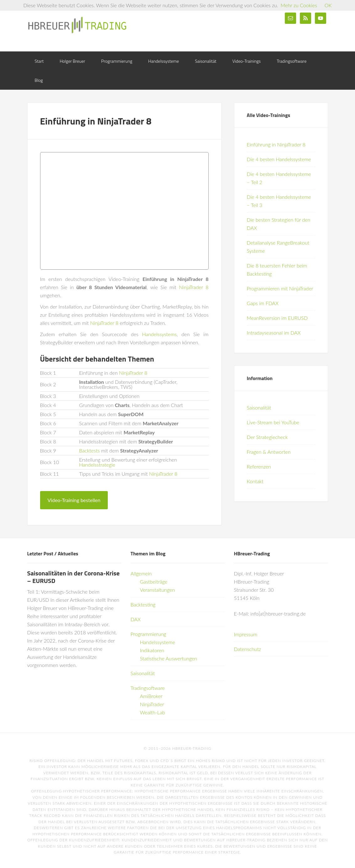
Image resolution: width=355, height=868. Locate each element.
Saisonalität (259, 408)
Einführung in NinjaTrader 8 (276, 144)
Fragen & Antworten (269, 452)
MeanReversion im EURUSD (277, 318)
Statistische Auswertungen (169, 658)
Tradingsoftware (148, 688)
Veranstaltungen (158, 590)
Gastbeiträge (154, 582)
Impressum (246, 634)
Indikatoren (152, 650)
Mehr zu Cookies (299, 5)
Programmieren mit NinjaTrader (280, 288)
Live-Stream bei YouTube (273, 422)
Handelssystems (159, 334)
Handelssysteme (158, 642)
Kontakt (255, 481)
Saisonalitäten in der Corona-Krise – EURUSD (73, 577)
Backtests (90, 450)
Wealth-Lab (153, 712)
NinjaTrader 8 (194, 287)
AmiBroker (151, 696)
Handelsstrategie (97, 465)
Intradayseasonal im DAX (274, 333)
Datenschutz (248, 649)
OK (328, 5)
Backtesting (143, 604)
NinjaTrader (152, 704)
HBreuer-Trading (77, 25)
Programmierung (149, 634)
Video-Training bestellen (74, 500)
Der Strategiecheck (267, 437)
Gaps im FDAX (263, 303)
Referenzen (259, 466)
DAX (136, 619)
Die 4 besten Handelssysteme (279, 159)
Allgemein (141, 573)
